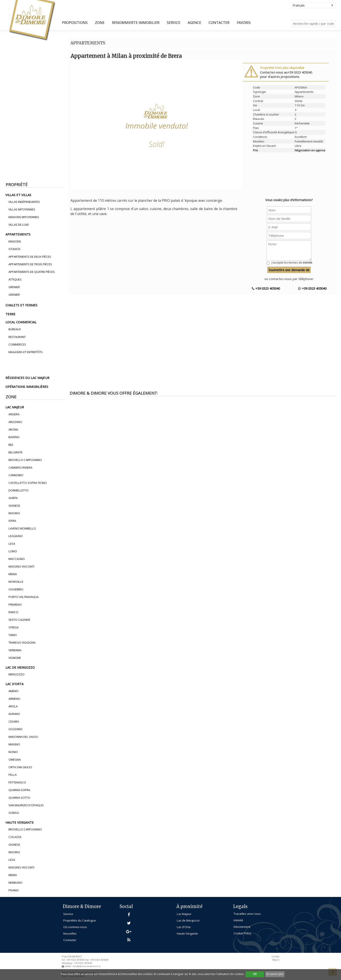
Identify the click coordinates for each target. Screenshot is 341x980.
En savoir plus (275, 974)
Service (174, 23)
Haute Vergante (187, 933)
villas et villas (18, 195)
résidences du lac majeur (27, 378)
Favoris (244, 23)
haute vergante (20, 822)
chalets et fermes (21, 305)
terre (10, 314)
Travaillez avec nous (247, 914)
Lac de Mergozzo (188, 920)
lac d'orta (14, 684)
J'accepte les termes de (292, 262)
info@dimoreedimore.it (86, 966)
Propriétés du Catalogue (80, 920)
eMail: (69, 966)
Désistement (242, 927)
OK (255, 974)
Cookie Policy (242, 933)
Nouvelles (70, 933)
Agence (194, 23)
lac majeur (15, 407)
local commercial (21, 322)
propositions (75, 23)
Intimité (238, 920)
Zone (100, 23)
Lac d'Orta (184, 927)
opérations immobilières (27, 387)
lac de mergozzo (20, 667)
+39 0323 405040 (266, 288)
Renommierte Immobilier (136, 23)
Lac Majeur (184, 914)
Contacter (219, 23)
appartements (18, 234)
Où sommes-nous (75, 927)
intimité (308, 262)
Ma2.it (276, 960)
